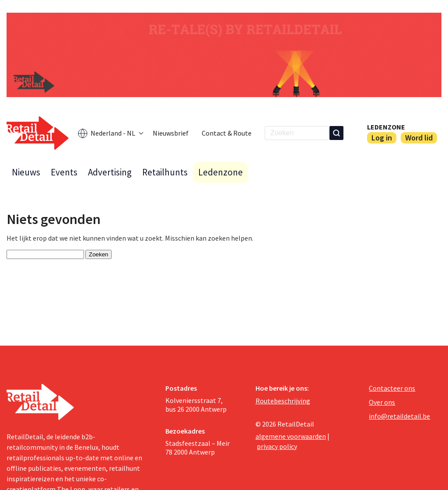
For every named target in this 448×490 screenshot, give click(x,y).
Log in (382, 138)
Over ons (382, 402)
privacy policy (277, 446)
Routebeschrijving (283, 401)
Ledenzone (386, 127)
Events (64, 172)
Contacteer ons (392, 388)
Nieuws (26, 172)
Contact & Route (227, 133)
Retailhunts (165, 172)
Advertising (110, 172)
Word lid (419, 138)
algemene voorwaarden (291, 436)
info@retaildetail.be (399, 416)
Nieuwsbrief (171, 133)
